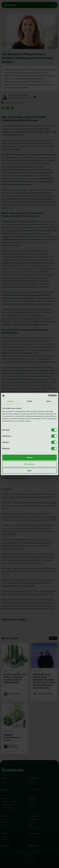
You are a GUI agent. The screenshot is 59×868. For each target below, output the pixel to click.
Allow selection (29, 464)
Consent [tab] (10, 401)
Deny (29, 471)
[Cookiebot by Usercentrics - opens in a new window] (48, 396)
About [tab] (49, 401)
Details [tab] (30, 401)
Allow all (29, 458)
